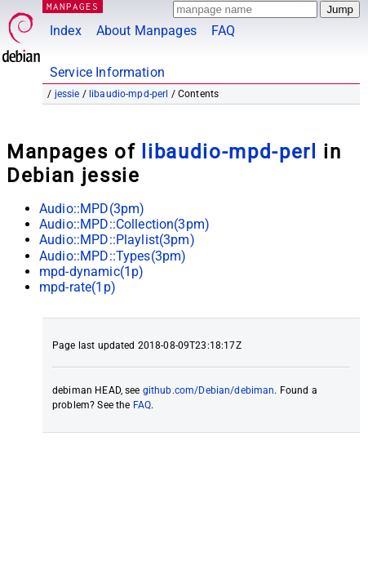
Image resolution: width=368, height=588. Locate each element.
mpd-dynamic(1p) (91, 272)
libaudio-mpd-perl (129, 94)
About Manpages (146, 31)
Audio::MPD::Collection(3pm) (124, 224)
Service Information (107, 72)
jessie (67, 94)
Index (66, 31)
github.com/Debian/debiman (209, 390)
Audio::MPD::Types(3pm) (113, 256)
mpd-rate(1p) (78, 287)
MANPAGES (73, 6)
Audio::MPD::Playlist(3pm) (117, 240)
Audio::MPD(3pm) (92, 209)
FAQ (223, 31)
